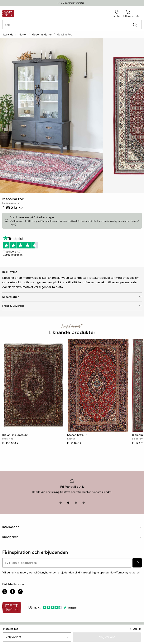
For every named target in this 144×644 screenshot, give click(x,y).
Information (72, 527)
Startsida (8, 35)
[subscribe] (137, 563)
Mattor (23, 35)
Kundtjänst (72, 537)
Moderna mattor (42, 35)
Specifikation (72, 297)
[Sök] (135, 25)
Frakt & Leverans (72, 306)
